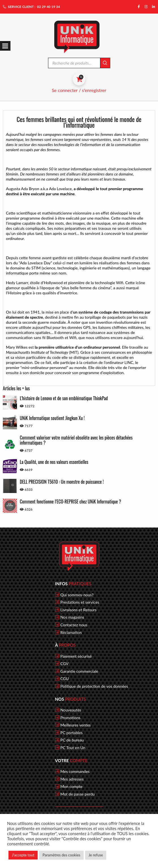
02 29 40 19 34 (48, 7)
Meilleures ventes (76, 725)
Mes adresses (72, 779)
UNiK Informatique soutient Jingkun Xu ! (52, 418)
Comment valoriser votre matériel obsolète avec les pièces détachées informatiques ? (76, 440)
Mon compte (72, 786)
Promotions (71, 718)
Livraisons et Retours (79, 610)
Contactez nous (74, 625)
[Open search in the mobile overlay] (79, 63)
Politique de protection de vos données (94, 686)
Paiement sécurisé (76, 656)
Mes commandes (75, 771)
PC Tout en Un (73, 748)
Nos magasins (72, 617)
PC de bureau (72, 740)
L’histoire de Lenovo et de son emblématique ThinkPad (64, 398)
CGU (65, 679)
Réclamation (71, 633)
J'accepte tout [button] (23, 855)
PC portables (72, 733)
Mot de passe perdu (78, 794)
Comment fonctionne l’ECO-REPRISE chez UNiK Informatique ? (70, 501)
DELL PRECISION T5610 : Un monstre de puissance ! (62, 482)
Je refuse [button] (96, 855)
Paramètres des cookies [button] (61, 855)
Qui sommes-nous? (77, 595)
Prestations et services (80, 602)
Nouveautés (71, 710)
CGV (65, 664)
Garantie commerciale (79, 671)
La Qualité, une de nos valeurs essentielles (54, 462)
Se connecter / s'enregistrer (79, 90)
